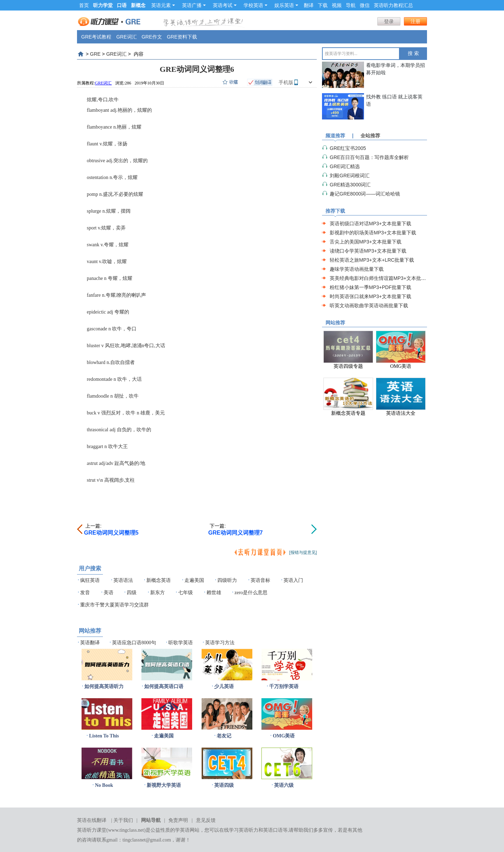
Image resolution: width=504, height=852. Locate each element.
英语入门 (293, 580)
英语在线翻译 (92, 820)
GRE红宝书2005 (348, 148)
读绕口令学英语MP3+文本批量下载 (368, 251)
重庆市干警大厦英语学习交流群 (114, 605)
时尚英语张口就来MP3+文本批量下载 (370, 296)
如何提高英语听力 (104, 686)
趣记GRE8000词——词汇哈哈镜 (365, 194)
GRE (95, 54)
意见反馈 (206, 820)
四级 (132, 593)
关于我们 (123, 820)
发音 (85, 593)
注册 (415, 21)
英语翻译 (90, 643)
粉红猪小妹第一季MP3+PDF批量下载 (370, 287)
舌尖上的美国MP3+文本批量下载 (366, 242)
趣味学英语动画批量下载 (357, 269)
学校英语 (255, 5)
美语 (108, 593)
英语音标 (260, 580)
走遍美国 (194, 580)
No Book (104, 785)
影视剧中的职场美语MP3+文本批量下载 (373, 233)
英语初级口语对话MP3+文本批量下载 (370, 224)
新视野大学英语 (164, 785)
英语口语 (273, 830)
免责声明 (178, 820)
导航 (351, 5)
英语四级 (224, 785)
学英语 (182, 830)
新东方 (157, 593)
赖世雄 (214, 593)
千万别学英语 (284, 686)
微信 (365, 5)
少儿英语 (224, 686)
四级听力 (227, 580)
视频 (337, 5)
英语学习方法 (220, 643)
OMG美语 (284, 736)
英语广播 (194, 5)
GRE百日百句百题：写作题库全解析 (369, 157)
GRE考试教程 (96, 37)
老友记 (224, 736)
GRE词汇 (126, 37)
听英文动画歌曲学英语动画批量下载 (369, 305)
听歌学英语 (181, 643)
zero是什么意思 (251, 593)
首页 (84, 5)
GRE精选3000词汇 (350, 185)
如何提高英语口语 (164, 686)
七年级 (185, 593)
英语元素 (163, 5)
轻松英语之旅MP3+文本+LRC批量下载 (372, 260)
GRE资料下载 (182, 37)
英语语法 (123, 580)
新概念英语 (159, 580)
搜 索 (413, 53)
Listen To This (104, 736)
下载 (323, 5)
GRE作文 (152, 37)
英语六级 (284, 785)
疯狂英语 (90, 580)
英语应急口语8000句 (134, 643)
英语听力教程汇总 (393, 5)
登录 (389, 21)
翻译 (309, 5)
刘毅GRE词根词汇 (350, 176)
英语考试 (225, 5)
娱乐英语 (286, 5)
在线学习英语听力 (239, 830)
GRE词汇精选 (345, 166)
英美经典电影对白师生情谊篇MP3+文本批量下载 (383, 278)
